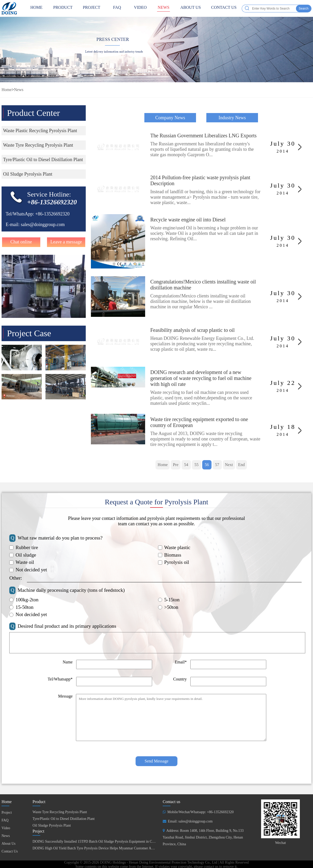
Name (68, 662)
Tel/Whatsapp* (60, 679)
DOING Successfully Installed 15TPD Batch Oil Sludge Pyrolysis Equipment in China (95, 841)
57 (217, 465)
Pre (175, 465)
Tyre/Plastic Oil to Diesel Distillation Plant (64, 819)
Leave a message (66, 242)
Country (180, 679)
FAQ (117, 8)
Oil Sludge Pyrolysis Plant (52, 825)
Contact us (171, 802)
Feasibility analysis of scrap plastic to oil (193, 330)
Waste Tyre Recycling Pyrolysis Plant (60, 812)
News (163, 8)
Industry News (232, 118)
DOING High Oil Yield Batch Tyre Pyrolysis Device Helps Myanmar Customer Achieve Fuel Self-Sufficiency (113, 848)
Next (229, 465)
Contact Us (224, 8)
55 (197, 465)
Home (7, 90)
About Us (190, 8)
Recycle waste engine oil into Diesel (188, 220)
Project (92, 8)
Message (65, 696)
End (241, 465)
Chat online (21, 242)
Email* (181, 662)
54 (186, 465)
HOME (36, 8)
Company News (170, 118)
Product (63, 8)
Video (140, 8)
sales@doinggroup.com (43, 225)
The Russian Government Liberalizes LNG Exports (204, 136)
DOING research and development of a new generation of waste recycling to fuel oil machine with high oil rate (201, 378)
